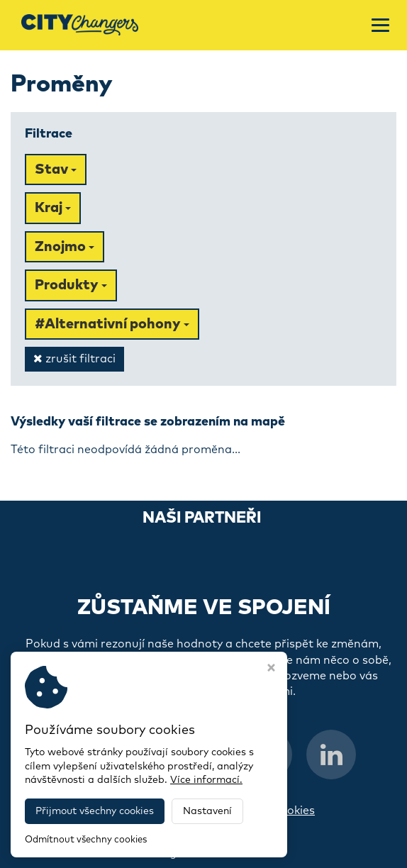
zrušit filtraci (74, 358)
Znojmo (65, 247)
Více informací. (206, 780)
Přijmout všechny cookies (95, 811)
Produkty (71, 285)
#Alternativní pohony (112, 324)
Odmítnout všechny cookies (86, 840)
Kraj (53, 208)
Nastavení (207, 811)
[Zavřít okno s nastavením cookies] (271, 669)
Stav (56, 169)
